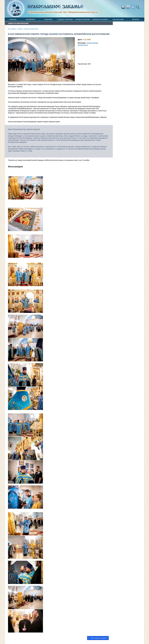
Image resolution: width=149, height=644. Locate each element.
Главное (13, 20)
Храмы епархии (83, 20)
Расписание (118, 20)
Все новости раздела (98, 638)
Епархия (48, 20)
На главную (12, 29)
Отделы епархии (65, 20)
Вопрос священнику (136, 20)
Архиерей (30, 20)
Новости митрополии (31, 29)
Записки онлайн (100, 20)
